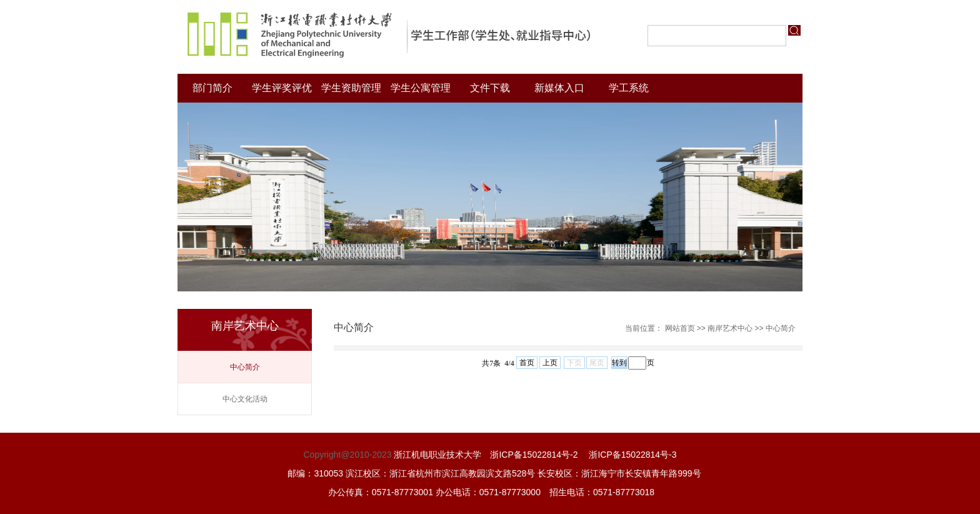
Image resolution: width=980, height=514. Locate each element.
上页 (550, 363)
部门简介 (212, 88)
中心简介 (245, 367)
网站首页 (680, 328)
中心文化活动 (245, 399)
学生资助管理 (351, 88)
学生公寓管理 (421, 88)
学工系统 (629, 88)
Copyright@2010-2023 (347, 455)
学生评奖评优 (282, 88)
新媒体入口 (559, 88)
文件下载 (490, 88)
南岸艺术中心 (730, 328)
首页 (527, 363)
